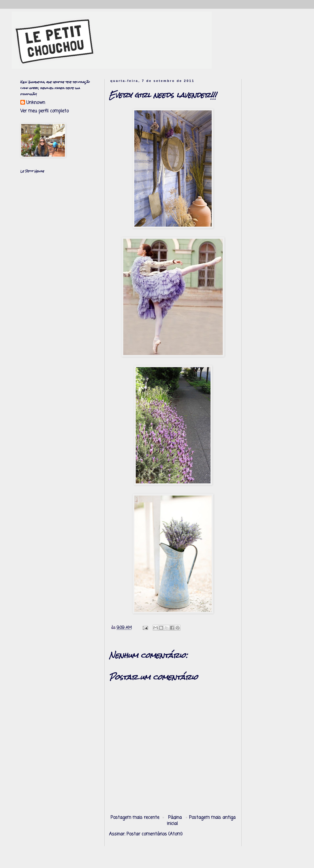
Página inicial (174, 821)
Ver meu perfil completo (44, 111)
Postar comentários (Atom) (155, 834)
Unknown (36, 103)
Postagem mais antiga (212, 818)
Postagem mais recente (135, 818)
